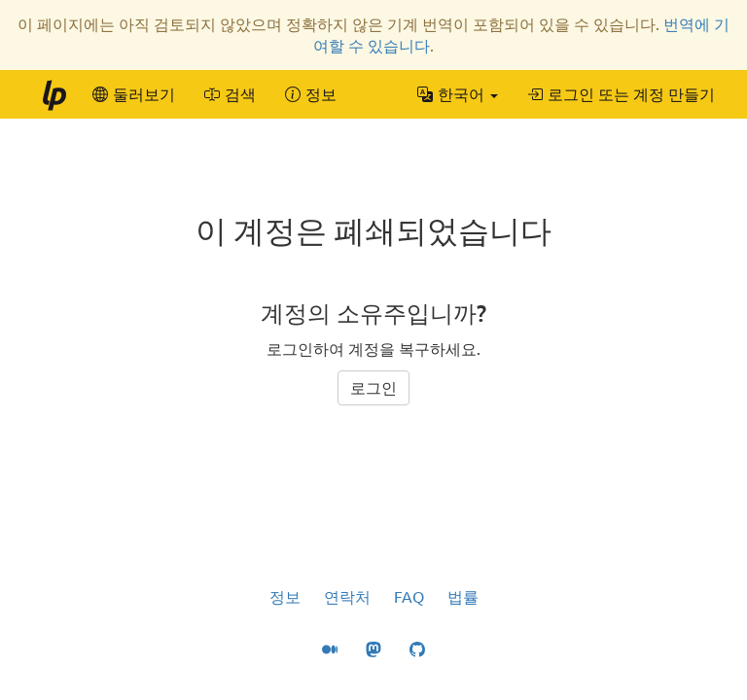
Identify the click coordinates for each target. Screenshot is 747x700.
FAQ (409, 597)
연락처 (347, 597)
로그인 (373, 388)
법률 (463, 597)
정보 (285, 597)
